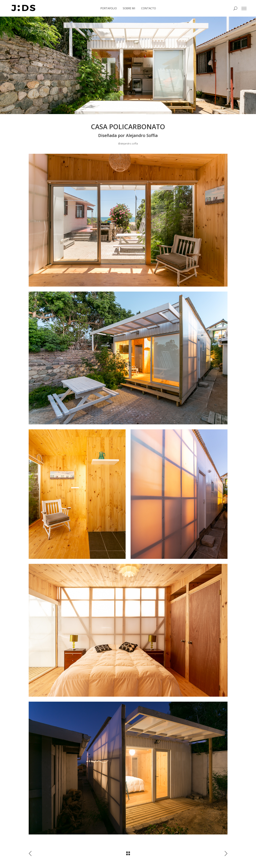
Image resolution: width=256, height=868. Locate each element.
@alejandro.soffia (128, 143)
